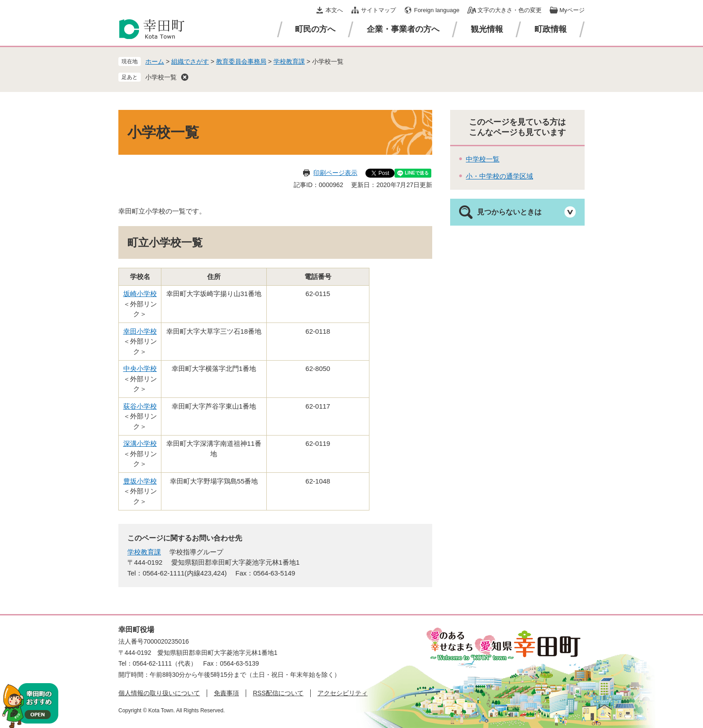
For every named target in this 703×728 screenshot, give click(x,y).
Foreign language (436, 10)
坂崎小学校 (140, 294)
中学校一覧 (483, 159)
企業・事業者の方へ (403, 29)
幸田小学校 (140, 331)
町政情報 (551, 29)
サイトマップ (378, 10)
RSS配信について (278, 693)
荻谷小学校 (140, 406)
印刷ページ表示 (335, 173)
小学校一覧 (161, 77)
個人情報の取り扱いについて (159, 693)
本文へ (334, 10)
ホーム (155, 61)
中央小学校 (140, 368)
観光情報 (487, 29)
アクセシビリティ (343, 693)
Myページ (572, 10)
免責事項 (226, 693)
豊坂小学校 (140, 481)
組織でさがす (190, 61)
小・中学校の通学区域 (499, 176)
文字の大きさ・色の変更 (510, 10)
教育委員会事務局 (241, 61)
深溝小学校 (140, 443)
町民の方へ (315, 29)
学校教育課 (289, 61)
